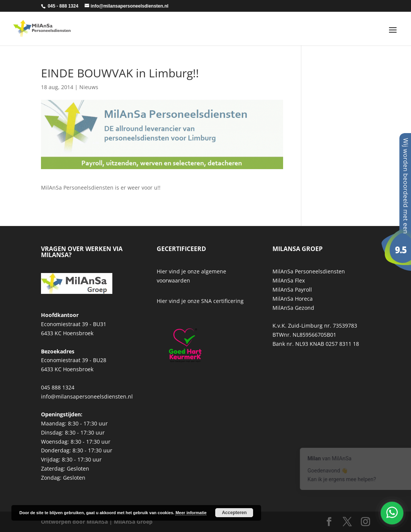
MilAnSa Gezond (293, 308)
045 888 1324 (58, 387)
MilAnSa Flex (289, 280)
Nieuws (89, 87)
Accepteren (234, 513)
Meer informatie (191, 513)
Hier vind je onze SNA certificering (200, 301)
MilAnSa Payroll (292, 290)
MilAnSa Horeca (293, 299)
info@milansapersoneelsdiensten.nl (87, 396)
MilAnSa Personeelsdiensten (309, 271)
